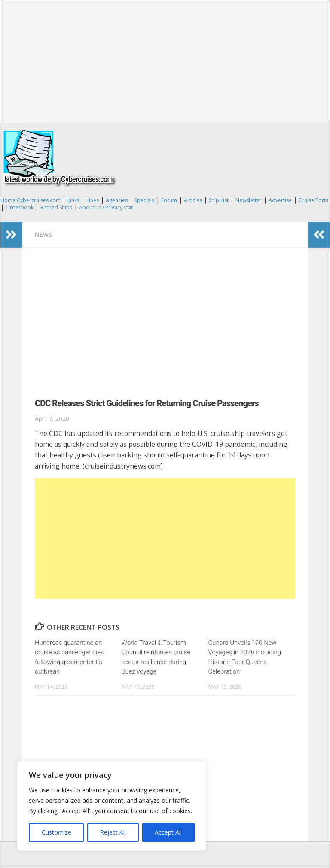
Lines (93, 200)
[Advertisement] (165, 60)
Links (73, 200)
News (43, 234)
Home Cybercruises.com (31, 200)
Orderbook (20, 207)
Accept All (168, 832)
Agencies (117, 200)
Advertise (280, 200)
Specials (144, 200)
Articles (193, 200)
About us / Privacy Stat (106, 207)
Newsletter (249, 200)
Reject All (113, 832)
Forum (169, 200)
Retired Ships (56, 207)
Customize (57, 832)
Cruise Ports (313, 200)
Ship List (219, 200)
